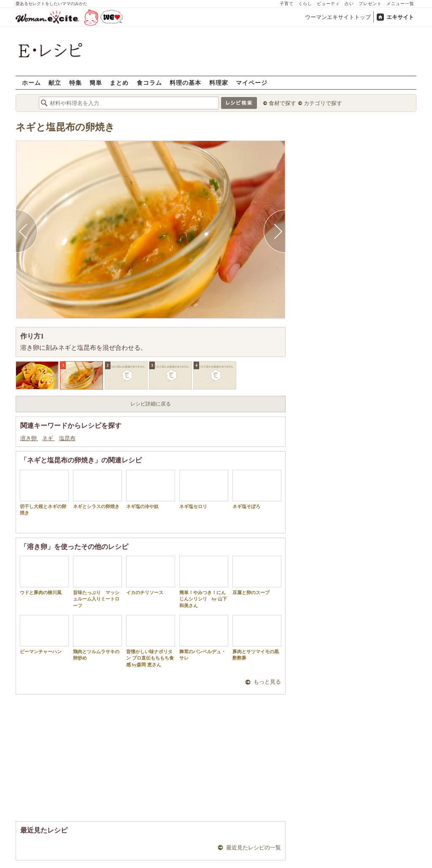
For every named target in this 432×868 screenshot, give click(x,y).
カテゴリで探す (323, 103)
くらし (305, 4)
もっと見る (267, 682)
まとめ (119, 82)
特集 (76, 82)
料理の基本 (185, 82)
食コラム (149, 82)
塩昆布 (67, 438)
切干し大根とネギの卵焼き (44, 492)
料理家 (219, 82)
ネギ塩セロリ (204, 489)
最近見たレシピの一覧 (254, 848)
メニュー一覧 (400, 4)
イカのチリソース (151, 575)
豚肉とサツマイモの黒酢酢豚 (257, 638)
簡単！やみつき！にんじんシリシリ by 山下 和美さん (204, 582)
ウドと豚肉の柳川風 (44, 575)
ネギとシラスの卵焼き (97, 489)
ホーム (31, 82)
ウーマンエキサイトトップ (338, 17)
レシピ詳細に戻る (151, 404)
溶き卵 (29, 438)
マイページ (252, 82)
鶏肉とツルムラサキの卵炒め (97, 638)
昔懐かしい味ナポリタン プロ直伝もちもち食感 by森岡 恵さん (151, 641)
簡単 (96, 82)
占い (349, 4)
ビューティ (328, 4)
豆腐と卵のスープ (257, 575)
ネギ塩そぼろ (257, 489)
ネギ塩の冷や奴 (151, 489)
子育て (287, 4)
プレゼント (370, 4)
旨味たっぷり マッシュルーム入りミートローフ (97, 582)
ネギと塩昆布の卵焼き (65, 127)
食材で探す (282, 103)
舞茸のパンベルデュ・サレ (204, 638)
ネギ (48, 438)
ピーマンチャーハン (44, 634)
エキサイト (400, 17)
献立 (55, 82)
